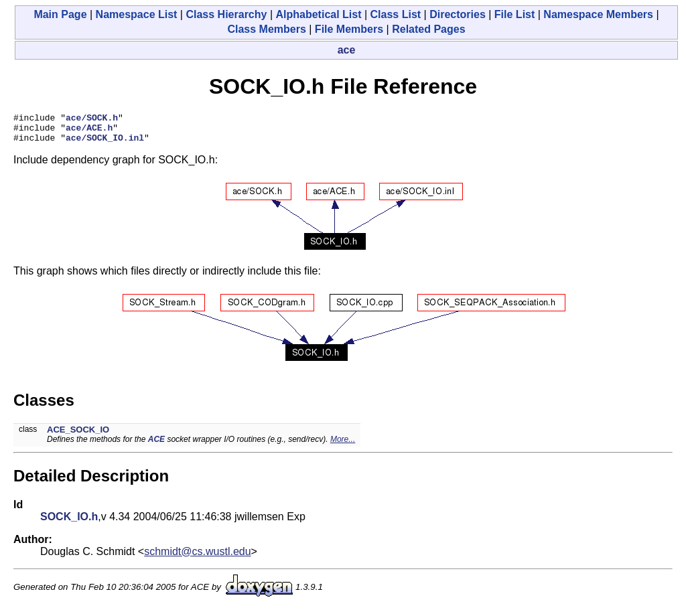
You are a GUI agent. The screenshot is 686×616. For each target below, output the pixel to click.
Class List (396, 14)
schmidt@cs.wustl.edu (197, 557)
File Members (349, 29)
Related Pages (428, 29)
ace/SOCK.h (92, 119)
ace (347, 50)
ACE (156, 445)
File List (514, 14)
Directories (458, 14)
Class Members (266, 29)
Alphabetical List (318, 14)
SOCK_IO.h (69, 523)
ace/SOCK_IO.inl (105, 143)
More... (343, 445)
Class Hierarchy (226, 14)
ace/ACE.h (89, 131)
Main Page (60, 14)
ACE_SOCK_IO (78, 436)
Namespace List (137, 14)
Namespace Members (598, 14)
